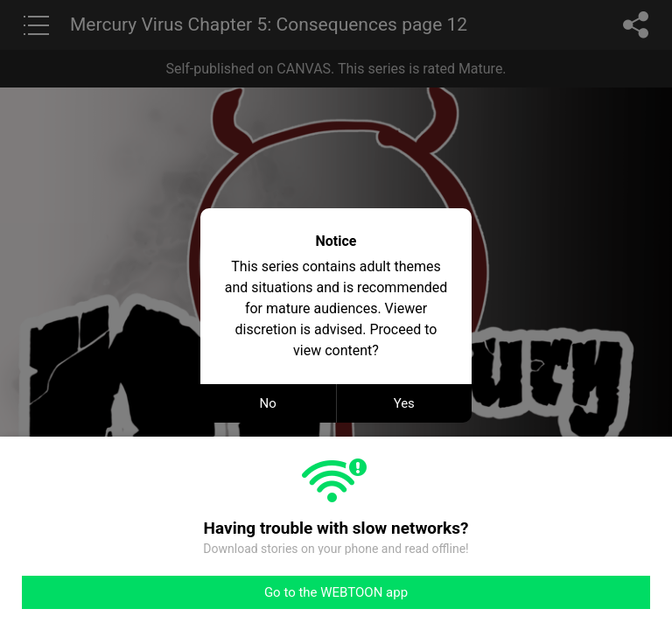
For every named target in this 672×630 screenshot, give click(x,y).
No (268, 403)
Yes (404, 403)
